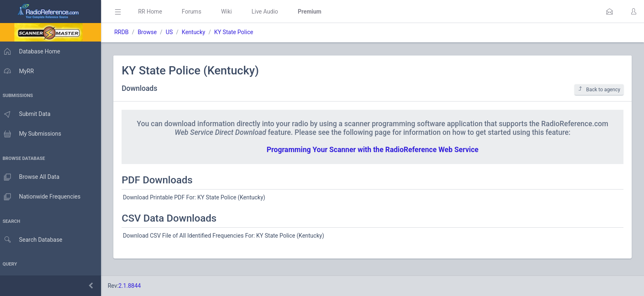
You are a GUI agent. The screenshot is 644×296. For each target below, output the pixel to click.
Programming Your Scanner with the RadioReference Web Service (375, 150)
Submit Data (27, 114)
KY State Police (238, 32)
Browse (151, 32)
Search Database (33, 240)
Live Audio (269, 12)
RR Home (154, 12)
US (173, 32)
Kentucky (197, 32)
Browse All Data (32, 177)
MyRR (19, 71)
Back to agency (599, 89)
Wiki (230, 12)
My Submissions (33, 134)
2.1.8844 (134, 286)
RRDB (125, 32)
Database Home (32, 51)
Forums (195, 12)
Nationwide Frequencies (42, 197)
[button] (609, 12)
